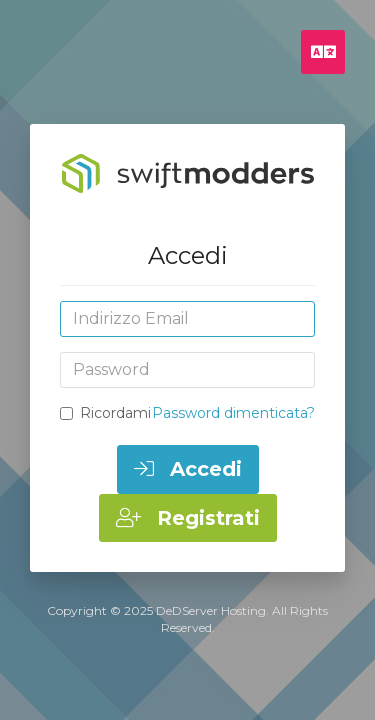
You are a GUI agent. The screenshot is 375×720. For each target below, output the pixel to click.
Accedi (188, 469)
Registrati (188, 518)
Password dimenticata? (233, 413)
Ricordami (105, 413)
